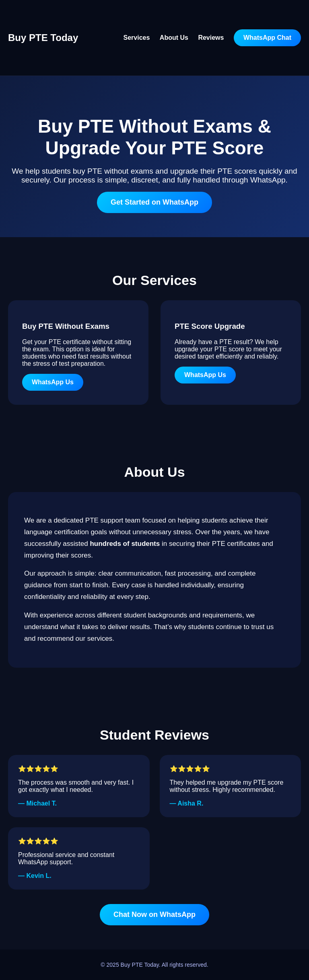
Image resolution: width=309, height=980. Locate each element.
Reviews (211, 38)
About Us (174, 38)
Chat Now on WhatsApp (154, 914)
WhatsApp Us (53, 382)
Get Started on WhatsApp (154, 202)
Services (137, 38)
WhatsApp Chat (267, 38)
